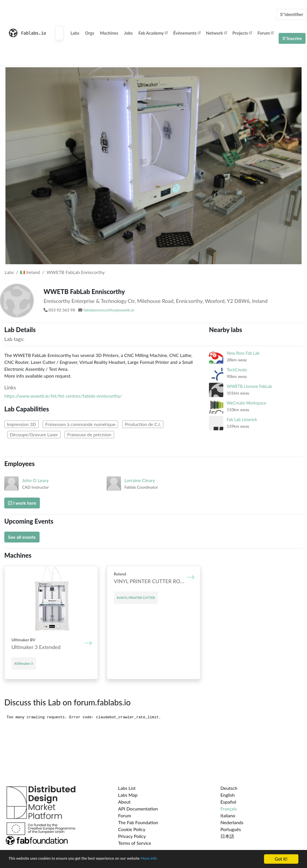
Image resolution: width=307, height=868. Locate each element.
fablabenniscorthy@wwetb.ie (109, 310)
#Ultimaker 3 (24, 663)
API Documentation (138, 809)
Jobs (128, 33)
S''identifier (292, 14)
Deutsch (229, 788)
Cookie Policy (132, 829)
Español (228, 802)
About (124, 802)
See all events (22, 537)
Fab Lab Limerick (242, 420)
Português (231, 829)
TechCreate (237, 370)
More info (176, 860)
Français (229, 809)
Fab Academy (153, 33)
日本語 (227, 836)
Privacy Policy (132, 836)
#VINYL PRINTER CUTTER (136, 598)
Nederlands (232, 822)
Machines (109, 33)
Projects (242, 33)
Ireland (30, 272)
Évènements (187, 33)
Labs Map (128, 795)
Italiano (228, 815)
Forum (265, 33)
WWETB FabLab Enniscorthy (76, 272)
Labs (75, 33)
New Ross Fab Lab (243, 353)
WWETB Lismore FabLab (249, 386)
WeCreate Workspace (247, 403)
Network (216, 33)
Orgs (90, 33)
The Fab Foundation (138, 822)
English (228, 795)
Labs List (127, 788)
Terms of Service (135, 843)
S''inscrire (292, 38)
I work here (22, 503)
